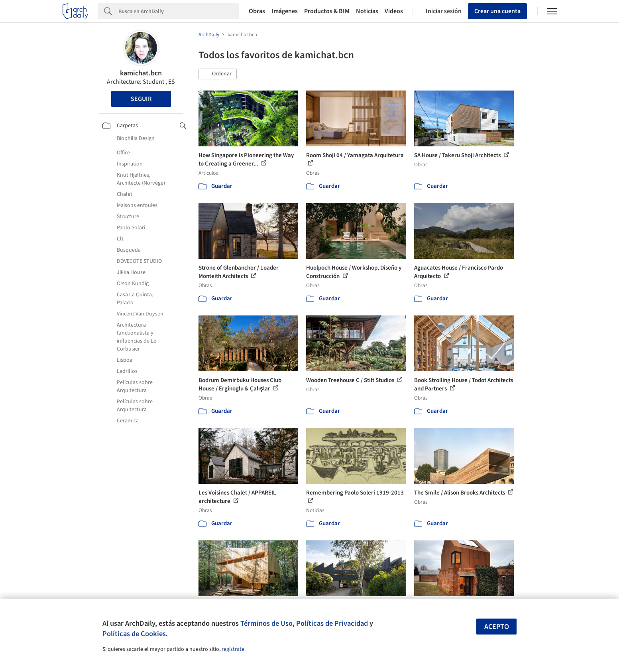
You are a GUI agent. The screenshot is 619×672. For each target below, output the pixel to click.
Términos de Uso (266, 623)
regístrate (233, 649)
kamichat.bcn (141, 73)
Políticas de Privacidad (332, 623)
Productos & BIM (327, 11)
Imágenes (285, 11)
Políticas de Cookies (134, 634)
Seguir (141, 99)
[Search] (179, 11)
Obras (257, 11)
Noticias (367, 11)
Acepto (497, 627)
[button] (218, 74)
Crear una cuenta (497, 11)
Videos (394, 11)
